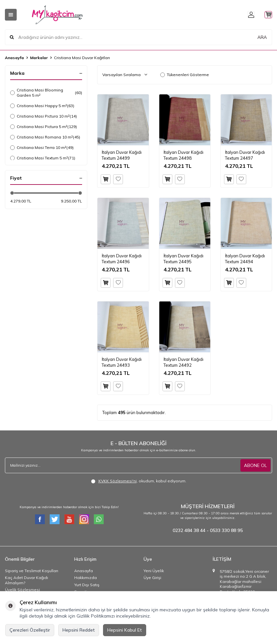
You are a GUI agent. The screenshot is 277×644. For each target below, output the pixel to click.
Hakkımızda (86, 578)
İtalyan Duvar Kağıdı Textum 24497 (245, 155)
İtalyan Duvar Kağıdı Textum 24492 (183, 362)
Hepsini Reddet (79, 630)
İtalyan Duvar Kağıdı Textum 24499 (122, 155)
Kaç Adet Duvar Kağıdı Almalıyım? (26, 580)
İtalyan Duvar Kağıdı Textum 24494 (245, 258)
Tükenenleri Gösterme (185, 75)
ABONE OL (255, 465)
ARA (262, 37)
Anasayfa (14, 58)
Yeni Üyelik (154, 571)
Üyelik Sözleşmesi (22, 590)
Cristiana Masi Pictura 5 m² (43, 127)
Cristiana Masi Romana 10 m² (45, 137)
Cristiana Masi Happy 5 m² (42, 106)
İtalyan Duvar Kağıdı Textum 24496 (122, 258)
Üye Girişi (152, 578)
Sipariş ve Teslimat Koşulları (32, 571)
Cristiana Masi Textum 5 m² (43, 158)
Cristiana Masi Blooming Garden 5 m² (46, 93)
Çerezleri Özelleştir (30, 630)
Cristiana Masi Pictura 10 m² (43, 116)
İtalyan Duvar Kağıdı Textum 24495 (183, 258)
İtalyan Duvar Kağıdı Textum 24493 (122, 362)
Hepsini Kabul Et (125, 630)
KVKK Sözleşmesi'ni (118, 481)
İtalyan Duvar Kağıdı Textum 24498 (183, 155)
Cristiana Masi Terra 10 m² (42, 148)
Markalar (39, 58)
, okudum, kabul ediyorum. (139, 481)
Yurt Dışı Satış (87, 585)
